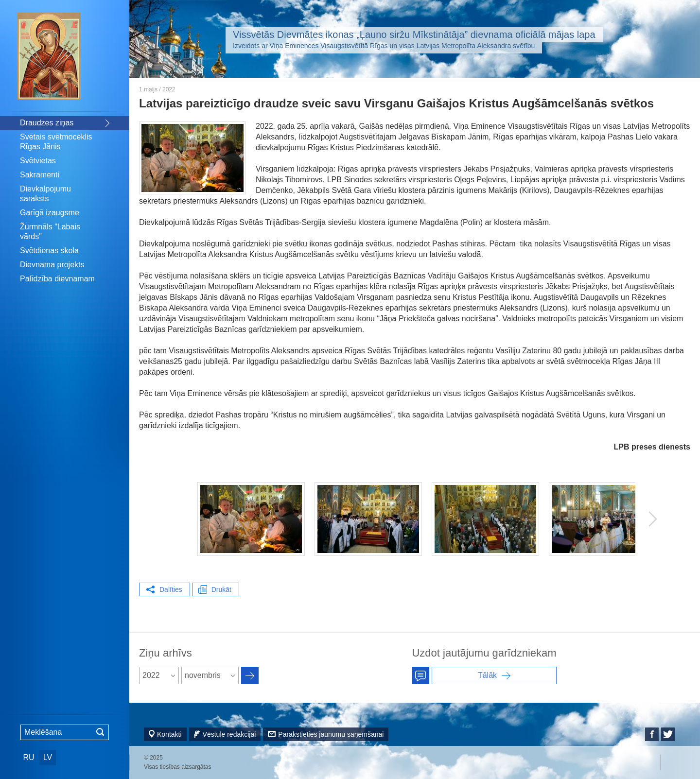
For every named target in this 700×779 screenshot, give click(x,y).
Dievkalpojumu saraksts (45, 194)
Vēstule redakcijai (229, 734)
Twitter (668, 734)
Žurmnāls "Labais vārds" (50, 232)
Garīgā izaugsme (50, 213)
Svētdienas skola (49, 251)
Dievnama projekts (52, 265)
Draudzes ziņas (47, 123)
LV (48, 757)
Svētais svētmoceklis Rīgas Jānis (56, 142)
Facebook (652, 734)
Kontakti (169, 734)
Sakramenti (40, 175)
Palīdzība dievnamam (57, 279)
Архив (250, 675)
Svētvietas (38, 161)
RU (28, 757)
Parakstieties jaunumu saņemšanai (331, 734)
